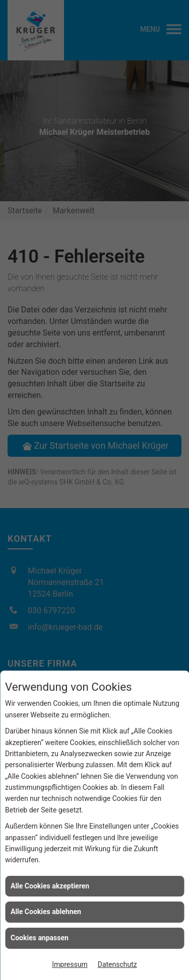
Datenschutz (117, 964)
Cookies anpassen (40, 938)
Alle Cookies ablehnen (46, 912)
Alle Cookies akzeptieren (50, 886)
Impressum (70, 964)
